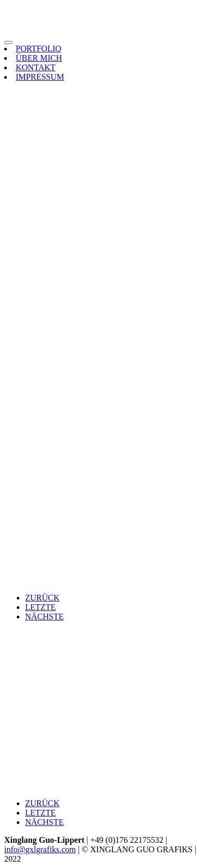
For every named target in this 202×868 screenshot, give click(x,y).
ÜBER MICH (39, 58)
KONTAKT (36, 67)
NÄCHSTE (44, 617)
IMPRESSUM (40, 77)
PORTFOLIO (38, 49)
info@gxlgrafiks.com (40, 849)
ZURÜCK (42, 598)
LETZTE (41, 607)
